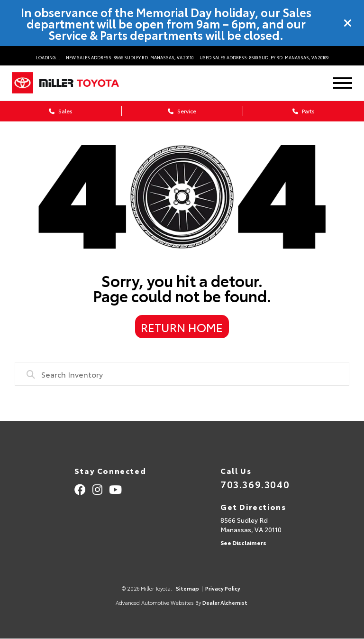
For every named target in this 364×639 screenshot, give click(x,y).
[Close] (348, 23)
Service (182, 111)
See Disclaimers (243, 542)
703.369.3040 (255, 484)
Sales (61, 111)
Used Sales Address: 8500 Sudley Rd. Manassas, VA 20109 (264, 57)
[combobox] (182, 374)
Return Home (182, 327)
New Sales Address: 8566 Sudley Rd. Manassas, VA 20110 (130, 57)
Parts (304, 111)
